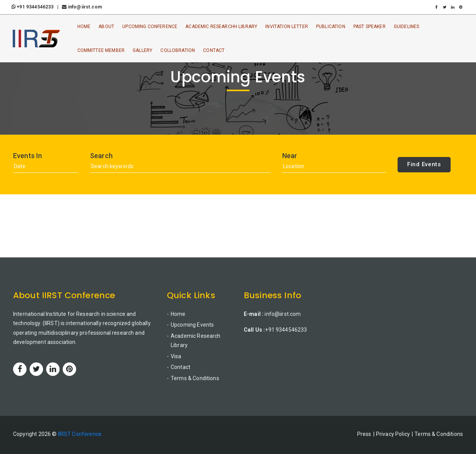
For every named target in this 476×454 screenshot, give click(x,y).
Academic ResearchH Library (221, 27)
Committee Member (101, 50)
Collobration (178, 50)
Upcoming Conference (150, 27)
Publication (331, 27)
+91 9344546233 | (36, 7)
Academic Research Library (196, 341)
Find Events (424, 164)
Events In (27, 156)
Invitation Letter (287, 27)
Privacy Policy (393, 434)
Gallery (142, 50)
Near (290, 156)
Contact (214, 50)
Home (84, 27)
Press (364, 434)
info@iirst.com (82, 7)
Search (101, 156)
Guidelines (407, 27)
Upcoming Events (192, 325)
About (106, 27)
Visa (176, 356)
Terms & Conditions (195, 378)
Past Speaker (369, 27)
